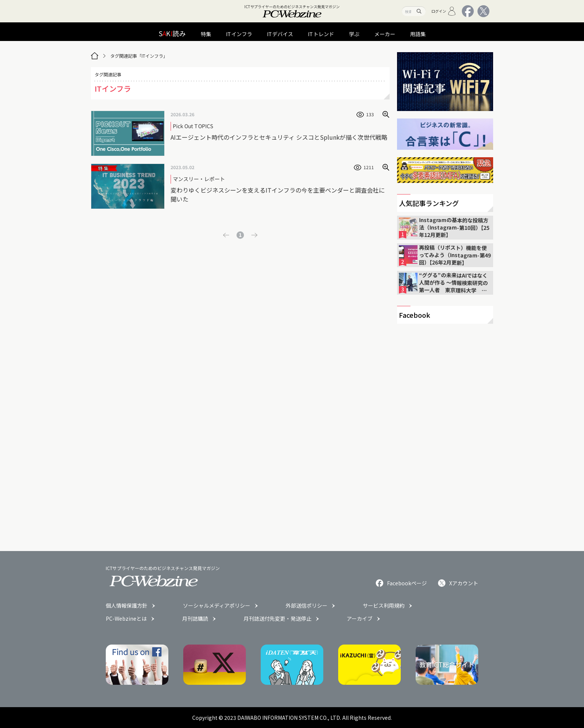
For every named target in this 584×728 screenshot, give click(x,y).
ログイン (444, 11)
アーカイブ (360, 618)
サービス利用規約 (384, 605)
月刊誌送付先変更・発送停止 (277, 618)
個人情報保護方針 (127, 605)
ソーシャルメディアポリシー (217, 605)
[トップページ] (95, 56)
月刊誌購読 (195, 618)
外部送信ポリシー (307, 605)
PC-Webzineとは (126, 618)
